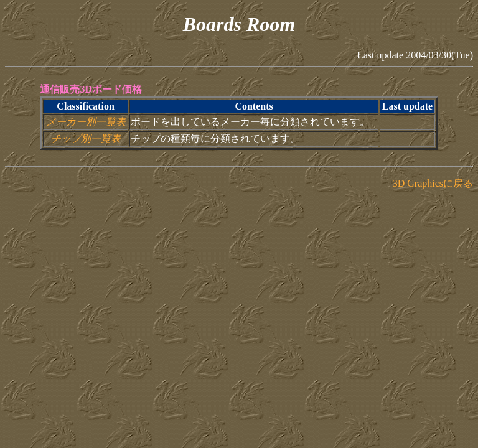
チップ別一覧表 (86, 138)
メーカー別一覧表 (86, 122)
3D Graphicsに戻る (433, 183)
